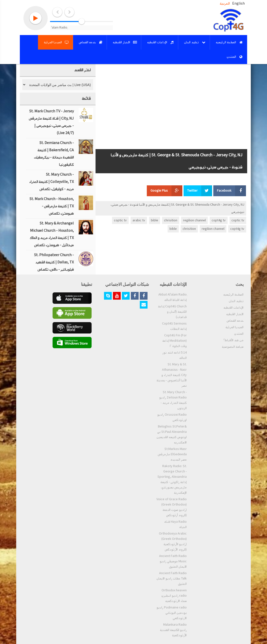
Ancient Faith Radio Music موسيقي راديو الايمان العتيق (173, 561)
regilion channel (194, 220)
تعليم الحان (236, 301)
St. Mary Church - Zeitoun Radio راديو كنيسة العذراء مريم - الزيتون (173, 400)
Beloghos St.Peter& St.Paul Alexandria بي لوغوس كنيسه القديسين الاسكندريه (172, 434)
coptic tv (238, 220)
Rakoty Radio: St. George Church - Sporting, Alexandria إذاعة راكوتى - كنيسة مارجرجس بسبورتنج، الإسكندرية (172, 479)
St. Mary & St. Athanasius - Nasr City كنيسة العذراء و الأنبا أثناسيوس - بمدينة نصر (172, 375)
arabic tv (139, 220)
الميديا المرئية (234, 327)
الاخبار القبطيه (235, 314)
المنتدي (239, 334)
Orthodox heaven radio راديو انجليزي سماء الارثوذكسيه (174, 596)
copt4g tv (219, 220)
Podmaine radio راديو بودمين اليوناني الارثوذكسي (172, 613)
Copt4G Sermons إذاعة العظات (174, 326)
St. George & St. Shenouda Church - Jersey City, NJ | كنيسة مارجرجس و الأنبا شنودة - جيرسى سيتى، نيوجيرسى (177, 208)
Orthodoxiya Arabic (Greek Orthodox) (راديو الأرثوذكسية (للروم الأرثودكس (173, 542)
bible (155, 220)
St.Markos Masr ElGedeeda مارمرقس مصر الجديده (172, 454)
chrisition (171, 220)
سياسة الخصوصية (233, 347)
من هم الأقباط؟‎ (234, 340)
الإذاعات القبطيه (234, 308)
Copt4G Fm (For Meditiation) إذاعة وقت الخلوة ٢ (174, 341)
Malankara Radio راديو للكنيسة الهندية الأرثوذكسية (173, 630)
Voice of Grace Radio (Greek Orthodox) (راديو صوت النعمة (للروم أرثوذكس (172, 507)
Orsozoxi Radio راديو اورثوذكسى (172, 417)
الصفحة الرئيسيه (233, 295)
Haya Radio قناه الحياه (175, 524)
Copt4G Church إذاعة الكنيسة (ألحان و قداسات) (172, 312)
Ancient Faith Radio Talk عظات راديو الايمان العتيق (172, 579)
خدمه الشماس (235, 321)
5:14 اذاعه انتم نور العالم (174, 355)
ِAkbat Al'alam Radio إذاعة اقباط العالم (173, 297)
